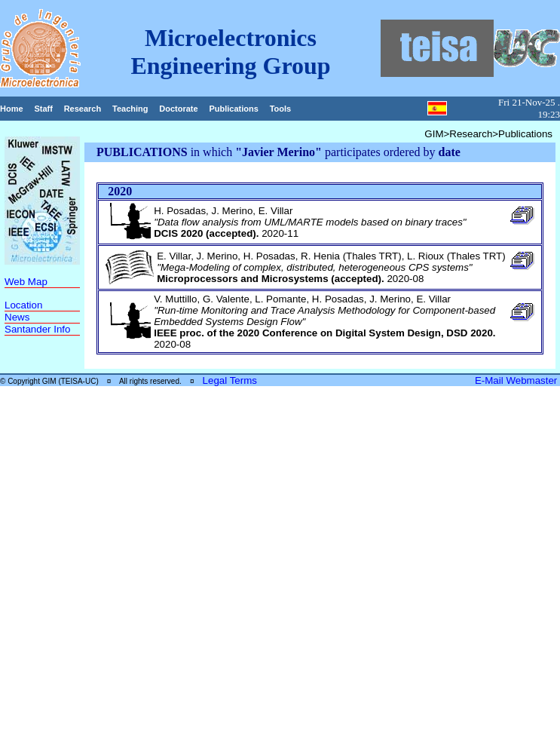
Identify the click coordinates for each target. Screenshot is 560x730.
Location (23, 305)
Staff (43, 109)
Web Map (26, 282)
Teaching (130, 109)
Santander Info (37, 329)
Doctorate (178, 109)
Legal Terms (230, 380)
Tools (281, 109)
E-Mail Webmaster (517, 380)
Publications (233, 109)
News (17, 317)
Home (12, 109)
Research (83, 109)
